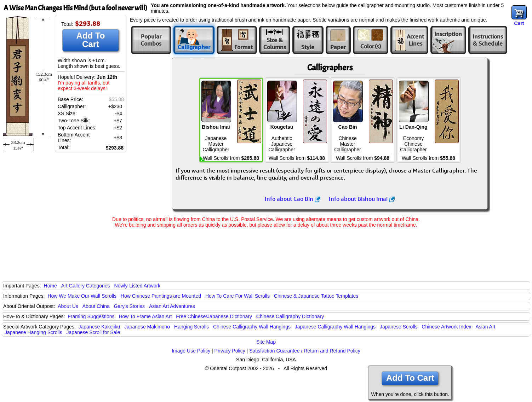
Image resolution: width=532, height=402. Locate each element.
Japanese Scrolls (399, 327)
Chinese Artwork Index (447, 327)
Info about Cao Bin (293, 199)
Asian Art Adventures (172, 306)
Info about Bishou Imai (362, 199)
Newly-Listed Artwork (137, 286)
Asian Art (485, 327)
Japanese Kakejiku (99, 327)
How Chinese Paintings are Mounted (161, 296)
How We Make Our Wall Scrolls (82, 296)
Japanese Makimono (147, 327)
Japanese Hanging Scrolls (33, 332)
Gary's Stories (129, 306)
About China (96, 306)
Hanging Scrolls (191, 327)
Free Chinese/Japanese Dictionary (214, 316)
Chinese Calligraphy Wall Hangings (252, 327)
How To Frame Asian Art (145, 316)
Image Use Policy (191, 351)
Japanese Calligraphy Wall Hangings (335, 327)
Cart (519, 23)
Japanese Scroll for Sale (93, 332)
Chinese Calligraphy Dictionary (290, 316)
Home (50, 286)
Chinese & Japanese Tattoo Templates (316, 296)
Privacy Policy (230, 351)
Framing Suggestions (91, 316)
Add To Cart (91, 40)
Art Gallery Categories (86, 286)
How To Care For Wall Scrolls (238, 296)
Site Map (266, 342)
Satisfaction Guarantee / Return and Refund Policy (305, 351)
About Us (68, 306)
